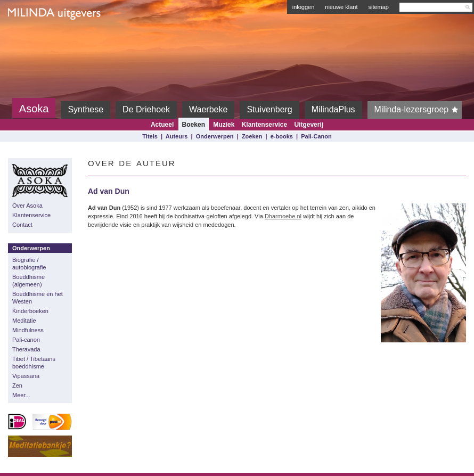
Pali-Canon (316, 136)
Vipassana (26, 376)
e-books (282, 136)
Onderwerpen (215, 136)
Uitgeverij (309, 125)
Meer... (21, 395)
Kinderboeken (30, 311)
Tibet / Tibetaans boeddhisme (34, 363)
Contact (22, 225)
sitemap (378, 7)
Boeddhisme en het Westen (38, 298)
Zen (17, 385)
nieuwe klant (341, 7)
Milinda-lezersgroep (418, 110)
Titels (150, 136)
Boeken (194, 125)
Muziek (224, 125)
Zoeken (252, 136)
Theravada (26, 349)
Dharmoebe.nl (283, 216)
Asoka (34, 109)
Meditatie (24, 321)
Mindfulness (28, 330)
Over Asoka (27, 206)
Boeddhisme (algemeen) (28, 281)
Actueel (162, 125)
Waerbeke (208, 109)
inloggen (304, 7)
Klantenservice (264, 125)
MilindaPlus (333, 109)
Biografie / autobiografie (29, 264)
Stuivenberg (269, 109)
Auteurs (177, 136)
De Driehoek (146, 109)
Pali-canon (26, 340)
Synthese (85, 109)
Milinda (30, 38)
